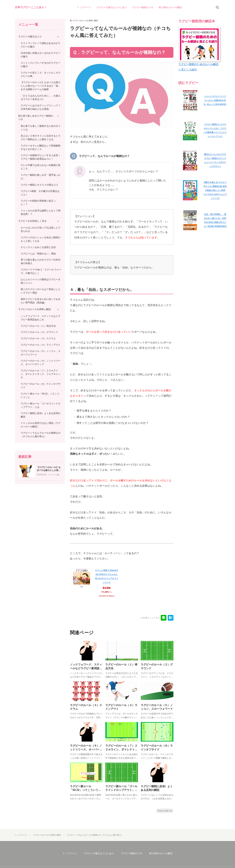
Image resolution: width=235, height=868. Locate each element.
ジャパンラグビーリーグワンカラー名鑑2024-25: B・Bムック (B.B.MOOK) (215, 100)
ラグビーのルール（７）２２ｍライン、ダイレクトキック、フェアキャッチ (121, 751)
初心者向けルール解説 (161, 855)
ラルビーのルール (165, 813)
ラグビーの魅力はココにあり (99, 855)
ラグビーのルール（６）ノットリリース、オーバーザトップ (86, 751)
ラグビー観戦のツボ (132, 855)
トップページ (70, 855)
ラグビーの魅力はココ (55, 508)
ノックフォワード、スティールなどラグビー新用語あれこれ (86, 669)
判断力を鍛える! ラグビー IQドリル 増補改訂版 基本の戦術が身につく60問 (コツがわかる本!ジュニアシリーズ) (215, 190)
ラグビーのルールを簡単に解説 (85, 20)
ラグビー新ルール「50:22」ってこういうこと (85, 792)
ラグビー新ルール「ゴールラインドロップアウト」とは (121, 792)
